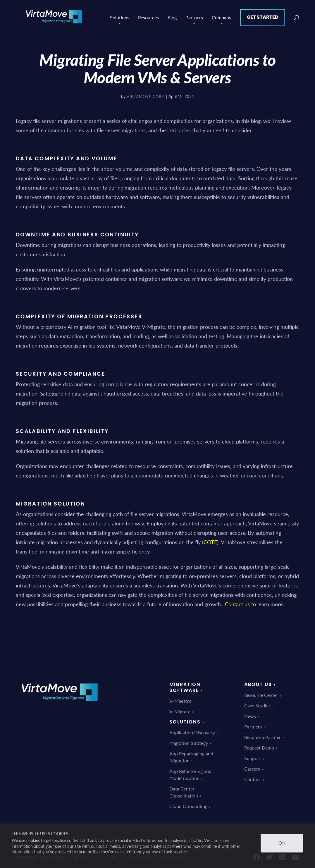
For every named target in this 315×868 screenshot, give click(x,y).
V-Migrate (180, 710)
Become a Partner (262, 736)
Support (253, 757)
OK (282, 843)
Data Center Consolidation (184, 791)
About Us (258, 683)
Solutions (120, 16)
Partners (194, 16)
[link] (60, 704)
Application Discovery (192, 731)
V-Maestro (180, 699)
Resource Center (261, 693)
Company (222, 16)
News (250, 715)
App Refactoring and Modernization (190, 773)
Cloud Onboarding (188, 805)
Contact (253, 778)
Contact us (237, 603)
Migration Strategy (189, 741)
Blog (172, 16)
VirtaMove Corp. (146, 95)
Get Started (263, 16)
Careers (252, 767)
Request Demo (259, 746)
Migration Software (185, 686)
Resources (148, 16)
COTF (210, 540)
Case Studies (257, 704)
